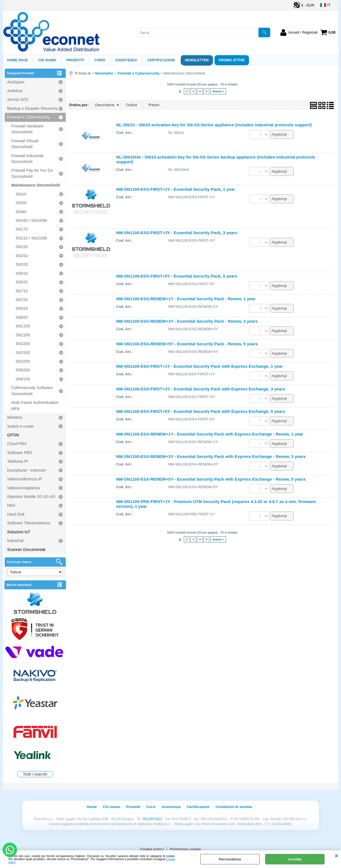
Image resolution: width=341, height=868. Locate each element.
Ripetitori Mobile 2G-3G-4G (31, 497)
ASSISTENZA (126, 60)
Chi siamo (47, 60)
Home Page (18, 60)
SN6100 (23, 379)
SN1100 (23, 326)
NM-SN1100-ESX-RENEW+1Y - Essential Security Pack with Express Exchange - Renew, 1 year (210, 434)
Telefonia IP (18, 461)
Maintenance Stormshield (36, 185)
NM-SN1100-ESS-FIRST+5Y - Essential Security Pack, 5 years (177, 276)
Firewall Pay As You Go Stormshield (32, 173)
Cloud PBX (17, 444)
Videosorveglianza (24, 488)
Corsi (100, 60)
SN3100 (23, 353)
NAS (11, 505)
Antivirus (15, 91)
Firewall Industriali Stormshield (27, 159)
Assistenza (171, 807)
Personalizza (230, 859)
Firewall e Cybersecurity (29, 117)
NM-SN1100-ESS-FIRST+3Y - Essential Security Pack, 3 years (177, 233)
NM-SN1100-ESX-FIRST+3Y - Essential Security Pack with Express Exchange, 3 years (201, 389)
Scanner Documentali (26, 550)
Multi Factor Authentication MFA (35, 405)
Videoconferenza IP (25, 479)
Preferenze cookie (185, 849)
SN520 (22, 282)
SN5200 (23, 370)
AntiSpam (16, 82)
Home (92, 807)
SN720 (22, 300)
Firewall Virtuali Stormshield (25, 144)
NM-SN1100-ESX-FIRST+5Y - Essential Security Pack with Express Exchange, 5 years (201, 411)
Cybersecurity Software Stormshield (32, 391)
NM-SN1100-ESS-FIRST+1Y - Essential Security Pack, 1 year (176, 189)
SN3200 (23, 361)
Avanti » (218, 91)
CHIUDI (336, 856)
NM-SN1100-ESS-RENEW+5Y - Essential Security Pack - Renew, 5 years (187, 344)
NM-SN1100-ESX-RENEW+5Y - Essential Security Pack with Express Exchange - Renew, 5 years (211, 479)
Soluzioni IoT (19, 532)
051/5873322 (152, 819)
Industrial (15, 541)
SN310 (22, 256)
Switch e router (21, 426)
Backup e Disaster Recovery (32, 108)
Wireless (15, 417)
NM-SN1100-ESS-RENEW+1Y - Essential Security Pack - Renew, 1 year (186, 299)
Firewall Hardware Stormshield (28, 129)
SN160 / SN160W (31, 220)
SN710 (22, 291)
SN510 (22, 273)
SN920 (22, 317)
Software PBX (20, 453)
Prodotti (75, 60)
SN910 (22, 308)
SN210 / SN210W (31, 238)
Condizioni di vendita (234, 807)
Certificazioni (161, 60)
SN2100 (23, 335)
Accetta (295, 859)
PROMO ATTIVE (232, 60)
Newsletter (197, 60)
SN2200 (23, 344)
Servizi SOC (18, 99)
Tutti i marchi (35, 774)
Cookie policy (152, 849)
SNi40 (21, 212)
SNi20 (21, 203)
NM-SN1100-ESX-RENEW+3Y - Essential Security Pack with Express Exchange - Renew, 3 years (211, 456)
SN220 (22, 247)
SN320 (22, 264)
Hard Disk (16, 514)
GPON (13, 435)
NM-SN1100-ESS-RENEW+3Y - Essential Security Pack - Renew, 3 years (187, 321)
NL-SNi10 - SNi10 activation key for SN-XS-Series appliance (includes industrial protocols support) (214, 125)
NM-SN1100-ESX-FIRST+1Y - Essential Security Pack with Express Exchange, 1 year (200, 366)
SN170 (22, 229)
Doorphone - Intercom (27, 470)
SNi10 (21, 194)
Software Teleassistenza (29, 523)
